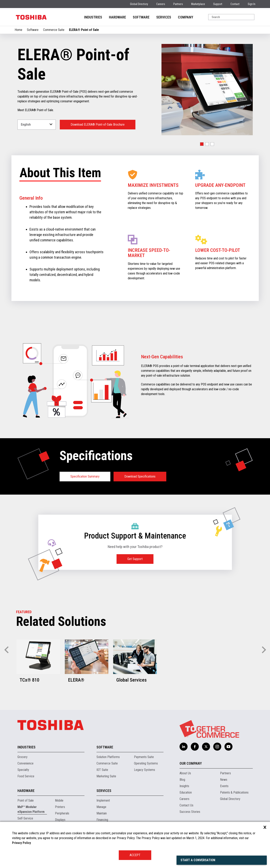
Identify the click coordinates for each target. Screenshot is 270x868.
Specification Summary (85, 476)
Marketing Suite (106, 776)
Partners (178, 4)
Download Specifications (140, 476)
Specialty (23, 770)
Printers (60, 807)
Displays (60, 820)
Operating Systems (146, 763)
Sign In (252, 4)
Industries (26, 747)
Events (224, 786)
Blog (182, 780)
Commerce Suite (54, 30)
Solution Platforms (108, 757)
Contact (235, 4)
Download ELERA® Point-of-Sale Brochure (98, 125)
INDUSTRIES (93, 17)
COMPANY (186, 17)
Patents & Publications (234, 792)
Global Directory (139, 4)
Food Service (26, 776)
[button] (202, 144)
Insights (184, 786)
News (224, 780)
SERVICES (164, 17)
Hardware (26, 791)
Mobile (59, 800)
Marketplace (198, 4)
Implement (103, 800)
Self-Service (25, 818)
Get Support (135, 559)
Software (33, 30)
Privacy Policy (21, 843)
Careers (161, 4)
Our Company (191, 763)
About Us (185, 773)
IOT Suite (102, 770)
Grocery (22, 757)
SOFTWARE (141, 17)
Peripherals (62, 813)
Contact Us (186, 805)
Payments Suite (144, 757)
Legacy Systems (145, 770)
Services (104, 791)
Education (186, 792)
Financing (102, 820)
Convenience (25, 763)
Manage (101, 807)
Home (18, 30)
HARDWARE (117, 17)
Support (218, 4)
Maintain (102, 813)
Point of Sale (26, 800)
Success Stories (190, 812)
